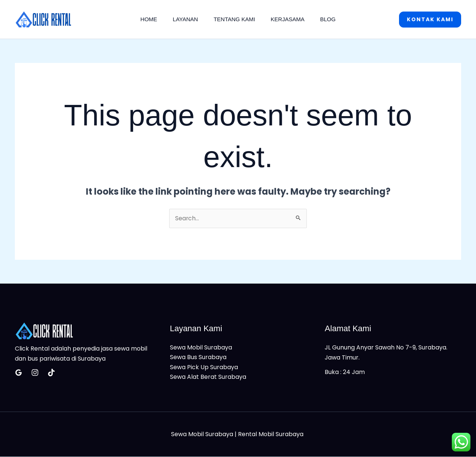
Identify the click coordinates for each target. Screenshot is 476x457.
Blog (332, 19)
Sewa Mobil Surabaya (201, 348)
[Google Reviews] (19, 373)
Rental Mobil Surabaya (271, 434)
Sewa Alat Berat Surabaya (208, 377)
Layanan (183, 19)
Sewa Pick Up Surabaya (204, 367)
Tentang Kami (234, 19)
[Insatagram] (35, 373)
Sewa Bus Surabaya (198, 357)
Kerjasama (290, 19)
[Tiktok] (51, 373)
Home (144, 19)
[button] (430, 20)
